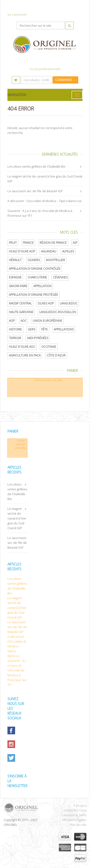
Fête (45, 329)
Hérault (15, 260)
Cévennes (60, 277)
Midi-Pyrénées (38, 338)
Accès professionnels (45, 69)
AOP (12, 321)
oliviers (34, 260)
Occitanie (49, 347)
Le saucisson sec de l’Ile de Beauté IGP (35, 191)
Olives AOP (46, 303)
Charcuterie (37, 277)
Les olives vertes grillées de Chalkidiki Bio (36, 166)
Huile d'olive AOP (22, 251)
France (28, 243)
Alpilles (68, 251)
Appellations (64, 329)
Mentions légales (74, 820)
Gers (32, 329)
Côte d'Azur (56, 355)
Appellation (42, 286)
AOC (24, 321)
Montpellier (55, 260)
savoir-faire (18, 286)
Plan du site (78, 825)
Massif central (20, 303)
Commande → (65, 80)
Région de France (53, 243)
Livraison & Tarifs (74, 815)
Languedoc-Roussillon (58, 312)
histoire (15, 329)
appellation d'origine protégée (33, 295)
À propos (80, 805)
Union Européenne (47, 321)
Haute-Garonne (21, 312)
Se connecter (17, 14)
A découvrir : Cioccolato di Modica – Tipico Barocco (44, 201)
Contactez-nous (75, 810)
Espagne (15, 277)
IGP (75, 243)
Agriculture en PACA (25, 355)
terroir (15, 338)
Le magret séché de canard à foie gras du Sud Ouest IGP (17, 518)
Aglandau (49, 251)
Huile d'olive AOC (22, 347)
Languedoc (69, 303)
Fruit (13, 243)
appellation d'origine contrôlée (35, 269)
